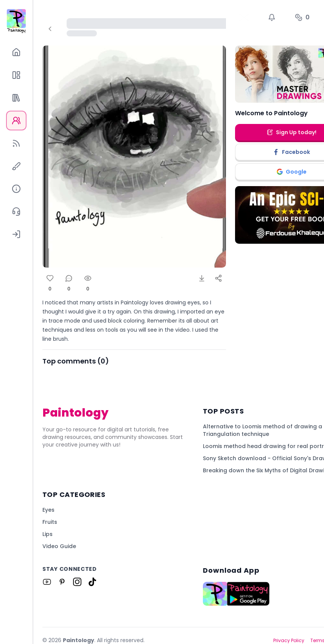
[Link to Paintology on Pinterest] (62, 582)
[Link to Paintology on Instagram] (77, 582)
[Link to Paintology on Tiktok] (92, 582)
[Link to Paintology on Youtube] (47, 582)
